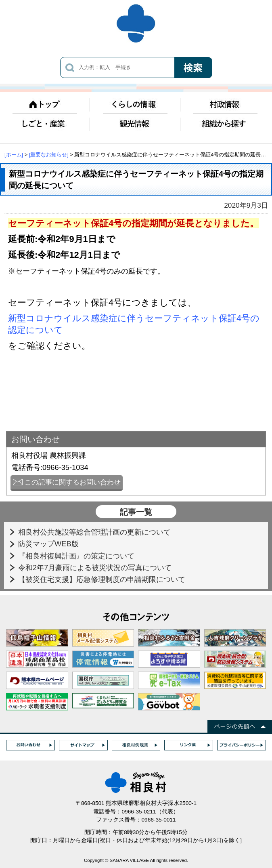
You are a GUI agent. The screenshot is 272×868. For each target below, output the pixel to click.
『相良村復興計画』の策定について (77, 556)
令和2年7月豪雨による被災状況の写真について (96, 568)
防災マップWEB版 (49, 544)
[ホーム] (14, 155)
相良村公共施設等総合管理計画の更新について (95, 532)
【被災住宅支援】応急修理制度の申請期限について (103, 579)
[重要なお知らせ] (49, 155)
